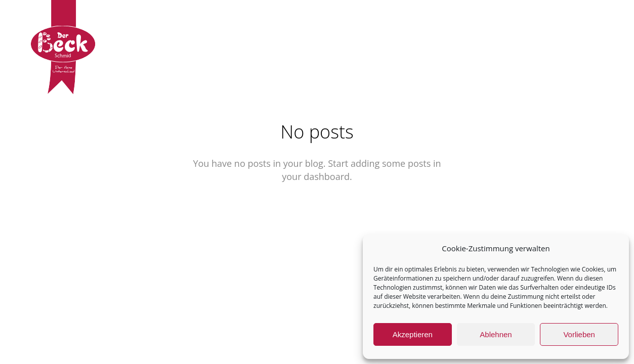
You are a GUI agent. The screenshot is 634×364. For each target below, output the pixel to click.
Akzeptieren (413, 334)
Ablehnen (496, 334)
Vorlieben (579, 334)
